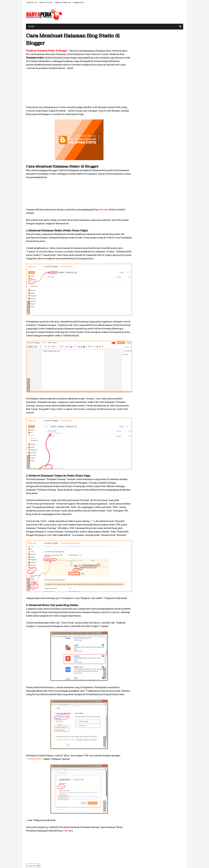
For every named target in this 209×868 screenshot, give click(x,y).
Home (31, 27)
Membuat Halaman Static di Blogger (47, 51)
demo (65, 831)
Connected (78, 3)
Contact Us (32, 3)
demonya (103, 209)
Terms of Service (63, 3)
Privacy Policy (46, 3)
